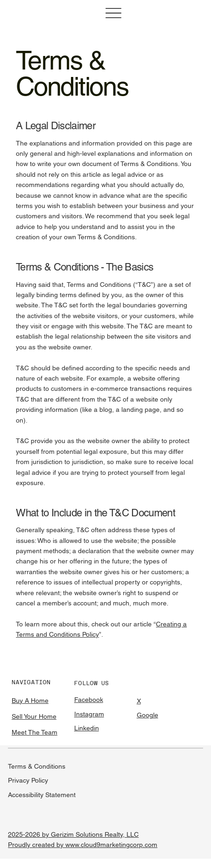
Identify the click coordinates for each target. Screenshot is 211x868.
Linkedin (87, 728)
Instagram (89, 714)
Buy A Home (30, 701)
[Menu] (113, 13)
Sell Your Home (34, 716)
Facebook (89, 700)
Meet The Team (35, 732)
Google (148, 715)
